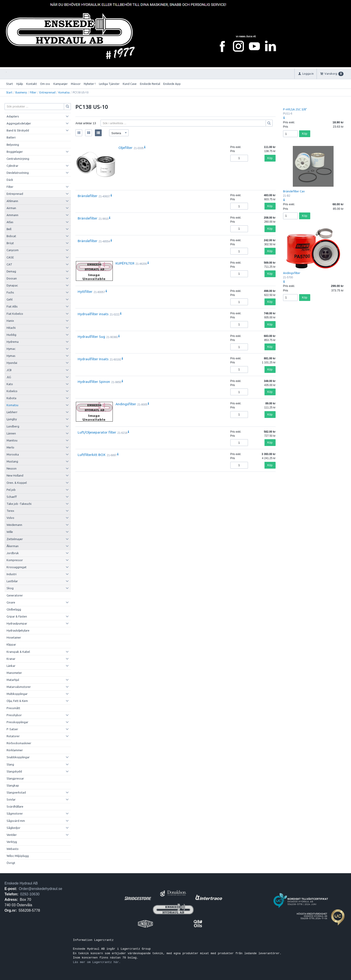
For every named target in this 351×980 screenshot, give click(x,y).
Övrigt (11, 863)
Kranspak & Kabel (18, 652)
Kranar (11, 659)
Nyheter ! (90, 84)
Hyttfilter (85, 291)
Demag (11, 271)
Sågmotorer (15, 813)
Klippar (11, 644)
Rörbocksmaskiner (19, 743)
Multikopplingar (17, 694)
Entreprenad (47, 92)
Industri (12, 574)
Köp (270, 158)
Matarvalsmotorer (19, 687)
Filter (33, 92)
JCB (9, 370)
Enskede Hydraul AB (21, 883)
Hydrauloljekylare (18, 630)
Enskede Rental (150, 84)
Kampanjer (61, 84)
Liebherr (12, 412)
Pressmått (13, 708)
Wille (10, 532)
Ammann (12, 215)
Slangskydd (14, 771)
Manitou (12, 440)
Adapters (13, 116)
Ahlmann (12, 201)
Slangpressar (15, 778)
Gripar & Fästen (17, 616)
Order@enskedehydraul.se (40, 889)
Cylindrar (12, 166)
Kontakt (32, 84)
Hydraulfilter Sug (91, 336)
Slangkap (13, 785)
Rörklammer (15, 750)
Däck (10, 180)
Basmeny (21, 92)
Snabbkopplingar (18, 757)
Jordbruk (13, 553)
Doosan (12, 278)
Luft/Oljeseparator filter (97, 432)
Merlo (10, 447)
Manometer (14, 673)
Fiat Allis (12, 306)
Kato (10, 384)
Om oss (45, 84)
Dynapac (12, 285)
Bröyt (10, 243)
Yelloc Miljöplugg (18, 856)
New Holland (15, 475)
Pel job (11, 490)
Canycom (13, 250)
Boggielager (15, 152)
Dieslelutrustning (18, 173)
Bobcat (11, 236)
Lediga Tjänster (109, 84)
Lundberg (13, 426)
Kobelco (12, 391)
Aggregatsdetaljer (19, 123)
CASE (10, 257)
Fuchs (10, 292)
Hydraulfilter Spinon (94, 382)
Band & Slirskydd (18, 130)
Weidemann (14, 525)
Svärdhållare (15, 806)
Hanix (10, 321)
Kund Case (130, 84)
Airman (11, 208)
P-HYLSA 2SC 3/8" (295, 109)
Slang (10, 764)
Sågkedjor (13, 828)
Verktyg (12, 842)
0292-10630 (30, 894)
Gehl (10, 299)
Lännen (11, 433)
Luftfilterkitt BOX (92, 455)
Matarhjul (13, 680)
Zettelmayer (15, 539)
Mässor (76, 84)
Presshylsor (14, 715)
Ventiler (12, 835)
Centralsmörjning (18, 159)
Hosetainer (14, 637)
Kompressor (15, 560)
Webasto (13, 849)
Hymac (11, 349)
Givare (11, 602)
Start (10, 84)
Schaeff (12, 497)
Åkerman (13, 546)
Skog (10, 588)
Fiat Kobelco (15, 314)
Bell (9, 229)
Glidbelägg (14, 609)
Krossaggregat (17, 567)
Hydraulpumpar (17, 623)
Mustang (12, 461)
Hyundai (12, 363)
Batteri (11, 137)
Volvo (10, 518)
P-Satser (12, 729)
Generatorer (15, 595)
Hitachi (11, 328)
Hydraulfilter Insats (93, 359)
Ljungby (12, 419)
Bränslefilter (88, 196)
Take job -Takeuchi (19, 504)
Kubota (11, 398)
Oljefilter (125, 148)
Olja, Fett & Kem (17, 701)
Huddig (11, 335)
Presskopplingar (17, 722)
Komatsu (64, 92)
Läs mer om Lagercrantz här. (97, 962)
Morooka (13, 454)
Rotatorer (13, 736)
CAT (9, 264)
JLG (9, 377)
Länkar (11, 666)
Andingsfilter (126, 404)
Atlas (10, 222)
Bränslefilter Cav (294, 191)
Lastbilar (12, 581)
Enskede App (172, 84)
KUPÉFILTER (125, 263)
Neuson (12, 468)
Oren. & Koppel (17, 483)
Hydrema (13, 342)
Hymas (11, 356)
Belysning (13, 145)
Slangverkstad (16, 792)
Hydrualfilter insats (93, 314)
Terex (10, 511)
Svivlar (11, 799)
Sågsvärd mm (16, 821)
